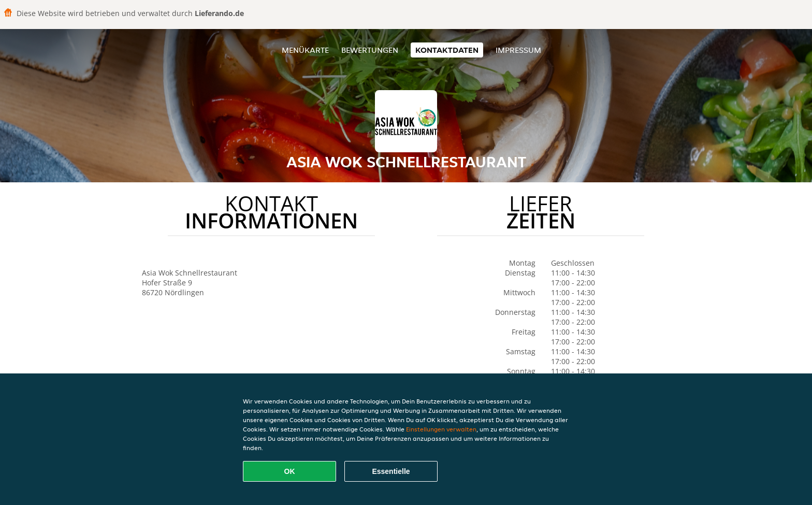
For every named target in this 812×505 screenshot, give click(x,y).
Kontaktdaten (447, 50)
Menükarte (305, 50)
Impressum (518, 50)
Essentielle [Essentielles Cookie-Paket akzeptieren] (391, 471)
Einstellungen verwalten (441, 429)
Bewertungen (370, 50)
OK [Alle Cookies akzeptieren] (290, 471)
